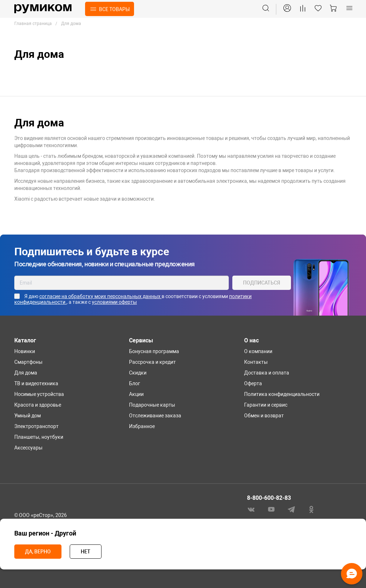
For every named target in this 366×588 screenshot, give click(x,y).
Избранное (142, 426)
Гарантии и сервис (266, 405)
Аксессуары (28, 448)
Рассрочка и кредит (152, 362)
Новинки (25, 351)
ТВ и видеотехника (36, 383)
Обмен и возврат (264, 416)
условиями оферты (114, 302)
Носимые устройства (39, 394)
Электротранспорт (36, 426)
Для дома (26, 373)
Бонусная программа (154, 351)
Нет (86, 552)
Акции (136, 394)
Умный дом (28, 416)
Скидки (138, 373)
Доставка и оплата (267, 373)
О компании (258, 351)
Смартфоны (28, 362)
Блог (135, 383)
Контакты (256, 362)
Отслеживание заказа (155, 416)
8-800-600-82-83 (269, 498)
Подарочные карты (152, 405)
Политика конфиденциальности (282, 394)
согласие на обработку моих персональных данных (100, 296)
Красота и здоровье (38, 405)
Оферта (253, 383)
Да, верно (38, 552)
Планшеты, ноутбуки (39, 437)
